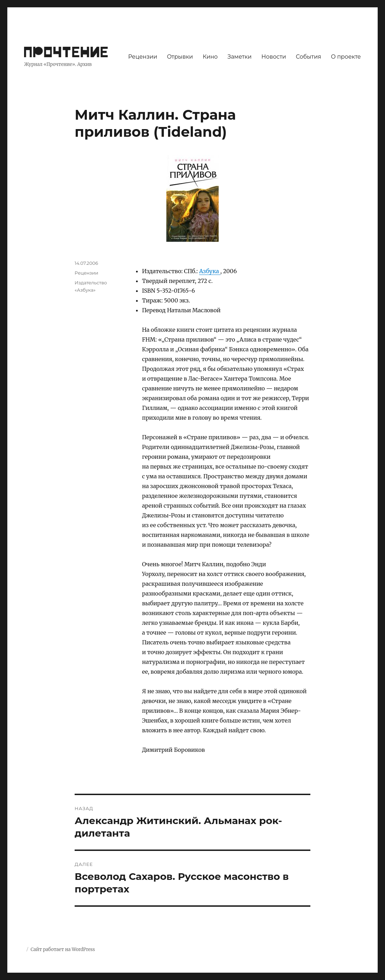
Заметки (239, 57)
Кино (210, 57)
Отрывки (180, 57)
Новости (274, 57)
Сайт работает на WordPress (63, 949)
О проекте (346, 57)
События (308, 57)
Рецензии (142, 57)
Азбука (210, 271)
